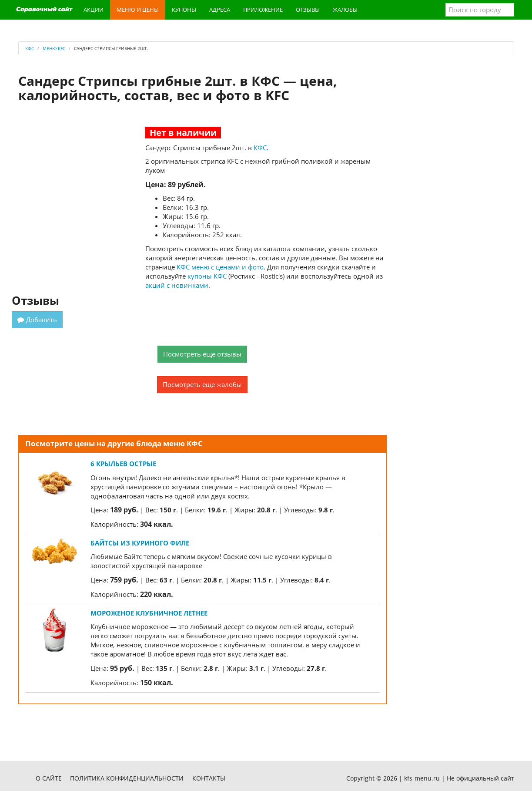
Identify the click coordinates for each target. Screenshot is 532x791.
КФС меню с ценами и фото (220, 267)
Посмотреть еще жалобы (202, 384)
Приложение (263, 10)
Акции (94, 10)
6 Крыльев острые (123, 464)
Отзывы (308, 10)
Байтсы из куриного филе (140, 543)
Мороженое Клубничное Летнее (149, 613)
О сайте (49, 778)
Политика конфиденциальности (127, 778)
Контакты (209, 778)
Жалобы (345, 10)
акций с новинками (177, 285)
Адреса (220, 10)
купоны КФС (207, 276)
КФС (260, 148)
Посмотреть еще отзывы (202, 354)
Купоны (184, 10)
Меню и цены (138, 10)
